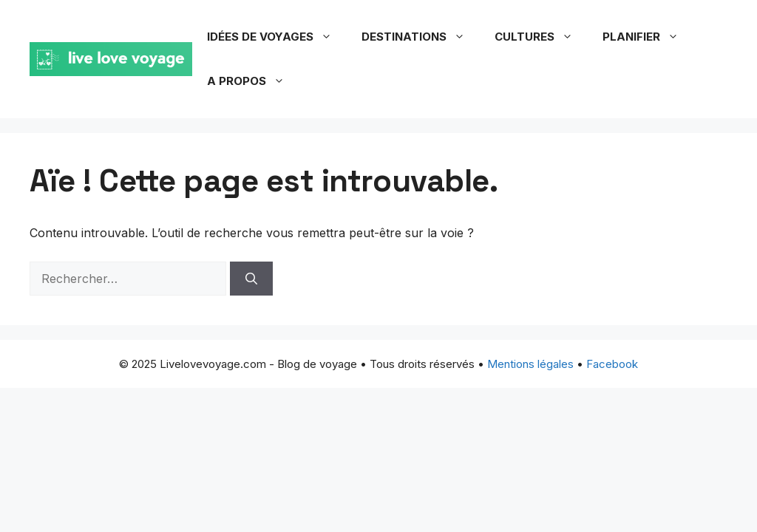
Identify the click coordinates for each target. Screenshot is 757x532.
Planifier (648, 37)
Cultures (541, 37)
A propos (253, 81)
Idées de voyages (277, 37)
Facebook (612, 364)
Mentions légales (530, 364)
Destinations (421, 37)
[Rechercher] (251, 279)
